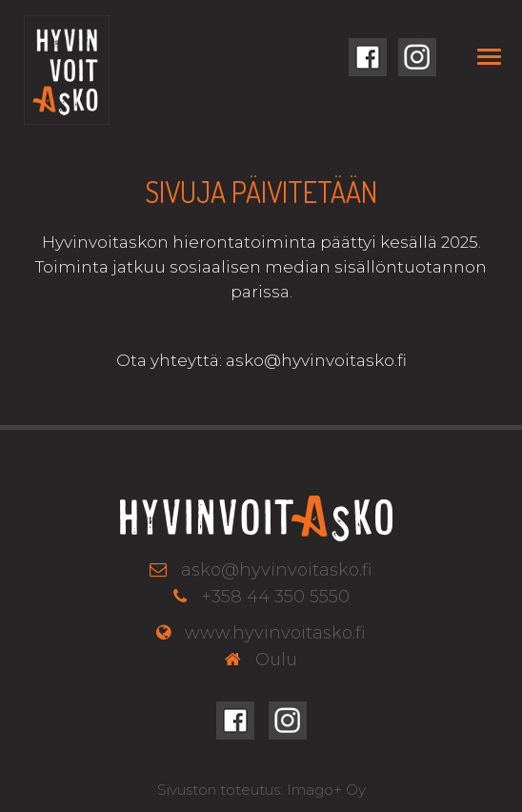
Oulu (276, 660)
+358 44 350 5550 (275, 597)
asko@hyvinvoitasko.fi (277, 570)
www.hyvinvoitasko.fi (275, 633)
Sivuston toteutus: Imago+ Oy (261, 790)
